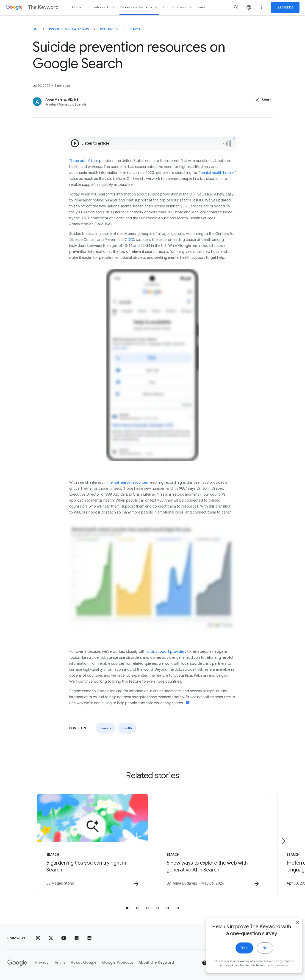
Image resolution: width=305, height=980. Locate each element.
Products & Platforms (69, 29)
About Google (84, 963)
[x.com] (51, 938)
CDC (129, 240)
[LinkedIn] (89, 938)
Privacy (42, 963)
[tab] (127, 908)
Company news (178, 7)
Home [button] (77, 7)
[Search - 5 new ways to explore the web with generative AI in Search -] (213, 844)
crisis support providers (166, 652)
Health (127, 728)
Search (135, 29)
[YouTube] (64, 938)
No (258, 957)
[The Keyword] (35, 29)
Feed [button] (201, 7)
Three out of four (84, 161)
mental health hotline (217, 173)
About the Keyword (156, 963)
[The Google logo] (17, 963)
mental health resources (128, 483)
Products (109, 29)
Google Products (118, 963)
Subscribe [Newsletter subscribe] (285, 7)
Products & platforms (140, 7)
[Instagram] (38, 938)
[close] (291, 932)
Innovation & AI (101, 7)
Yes (238, 957)
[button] (263, 100)
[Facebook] (77, 938)
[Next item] (283, 841)
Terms (60, 963)
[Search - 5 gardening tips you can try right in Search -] (92, 844)
